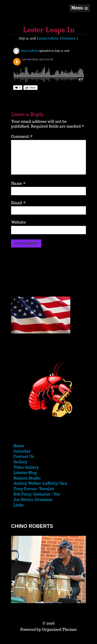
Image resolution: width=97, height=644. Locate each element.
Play (17, 62)
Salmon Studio (27, 485)
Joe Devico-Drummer (33, 506)
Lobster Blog (25, 479)
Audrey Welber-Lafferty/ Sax (40, 490)
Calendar (22, 458)
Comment (69, 38)
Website (18, 229)
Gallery (20, 469)
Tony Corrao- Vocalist (34, 495)
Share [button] (32, 88)
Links (19, 512)
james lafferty (49, 38)
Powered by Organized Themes (48, 636)
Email (18, 209)
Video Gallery (26, 474)
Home (19, 452)
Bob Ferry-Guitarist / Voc (37, 501)
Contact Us (24, 463)
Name (18, 190)
